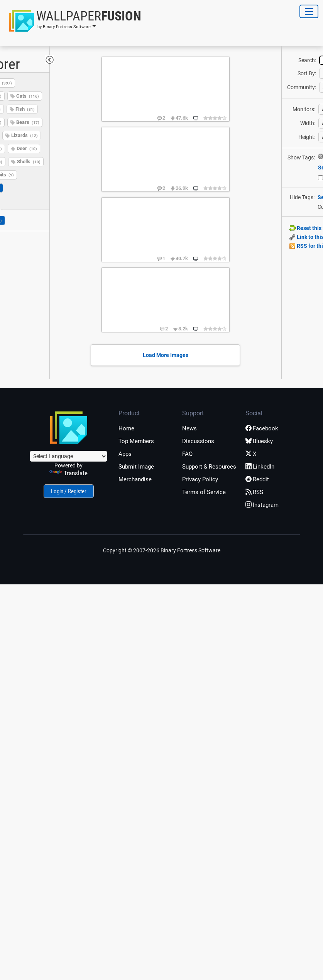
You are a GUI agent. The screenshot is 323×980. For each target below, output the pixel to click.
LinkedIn (260, 467)
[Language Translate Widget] (68, 456)
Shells (29, 162)
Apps (125, 454)
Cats (28, 96)
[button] (73, 21)
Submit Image (136, 467)
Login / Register (69, 491)
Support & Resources (209, 467)
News (189, 428)
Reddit (257, 479)
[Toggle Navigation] (309, 11)
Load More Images (166, 355)
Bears (28, 122)
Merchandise (135, 479)
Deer (27, 148)
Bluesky (259, 441)
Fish (25, 109)
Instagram (262, 505)
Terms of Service (204, 492)
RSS (254, 492)
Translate (68, 473)
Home (126, 428)
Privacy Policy (200, 479)
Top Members (136, 441)
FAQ (187, 454)
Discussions (198, 441)
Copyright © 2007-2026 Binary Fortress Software (162, 550)
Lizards (25, 135)
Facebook (262, 428)
